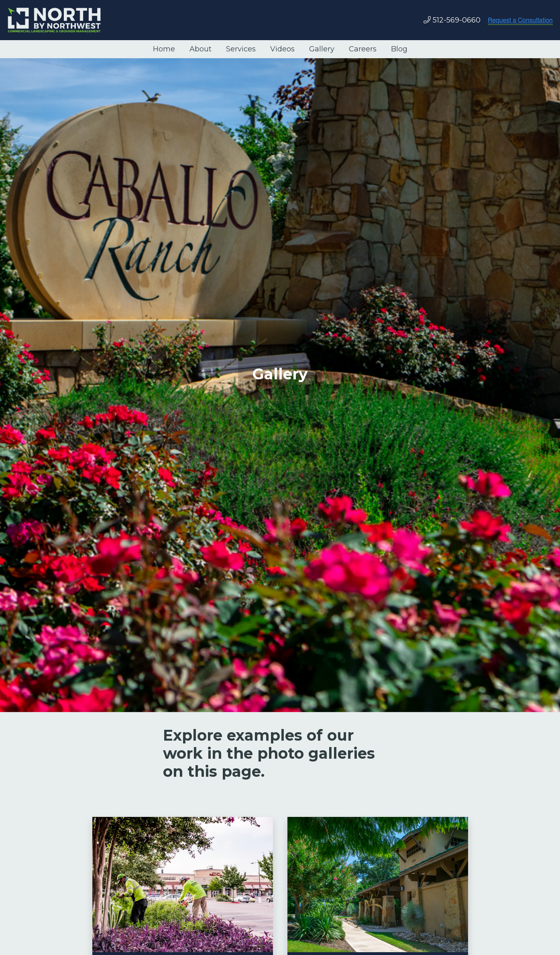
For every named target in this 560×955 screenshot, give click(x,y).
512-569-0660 (457, 20)
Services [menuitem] (241, 49)
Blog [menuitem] (399, 49)
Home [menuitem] (164, 49)
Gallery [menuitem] (322, 49)
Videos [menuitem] (282, 49)
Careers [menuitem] (363, 49)
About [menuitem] (201, 49)
